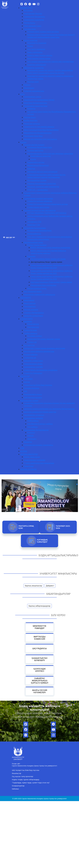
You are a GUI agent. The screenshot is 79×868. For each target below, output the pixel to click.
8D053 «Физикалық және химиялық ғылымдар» (51, 248)
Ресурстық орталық (32, 124)
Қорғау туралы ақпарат (37, 245)
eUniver (27, 382)
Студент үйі (32, 342)
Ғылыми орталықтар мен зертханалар (40, 210)
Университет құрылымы (34, 20)
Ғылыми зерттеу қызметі (34, 145)
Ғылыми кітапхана (32, 388)
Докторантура (30, 306)
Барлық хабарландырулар (39, 606)
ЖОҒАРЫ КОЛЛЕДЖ (29, 469)
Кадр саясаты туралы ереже (39, 58)
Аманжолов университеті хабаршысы (39, 295)
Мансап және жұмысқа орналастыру (39, 351)
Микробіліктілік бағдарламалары (38, 133)
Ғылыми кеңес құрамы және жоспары (43, 32)
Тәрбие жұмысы (31, 333)
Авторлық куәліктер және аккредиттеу (43, 187)
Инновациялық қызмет (37, 180)
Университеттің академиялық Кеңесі (39, 100)
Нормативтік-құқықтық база (36, 106)
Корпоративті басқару (33, 13)
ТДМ (22, 448)
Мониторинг (29, 88)
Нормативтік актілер (36, 162)
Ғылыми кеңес (30, 29)
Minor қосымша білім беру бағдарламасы (41, 130)
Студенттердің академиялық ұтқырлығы (41, 370)
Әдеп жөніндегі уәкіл (33, 26)
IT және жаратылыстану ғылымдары (39, 463)
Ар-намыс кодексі (35, 336)
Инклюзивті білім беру (33, 136)
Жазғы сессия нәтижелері (39, 691)
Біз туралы (28, 10)
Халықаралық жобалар (33, 418)
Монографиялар (34, 234)
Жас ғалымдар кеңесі (33, 291)
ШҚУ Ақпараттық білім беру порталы (26, 770)
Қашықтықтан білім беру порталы (38, 385)
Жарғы (30, 46)
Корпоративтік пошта (33, 394)
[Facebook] (26, 4)
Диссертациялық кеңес (34, 242)
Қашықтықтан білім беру (40, 659)
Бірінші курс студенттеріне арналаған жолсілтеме (44, 348)
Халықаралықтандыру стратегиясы (38, 445)
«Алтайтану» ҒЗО (34, 222)
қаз (7, 237)
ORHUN (30, 436)
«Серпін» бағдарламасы (34, 313)
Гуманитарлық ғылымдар (35, 460)
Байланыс (15, 789)
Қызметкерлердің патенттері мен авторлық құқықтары (50, 154)
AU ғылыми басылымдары (35, 228)
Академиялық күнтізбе (33, 367)
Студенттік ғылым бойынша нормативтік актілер (48, 204)
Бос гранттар (29, 345)
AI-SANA (24, 451)
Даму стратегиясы (35, 52)
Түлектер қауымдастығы (34, 91)
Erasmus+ (31, 433)
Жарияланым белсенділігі (38, 165)
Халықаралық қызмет (29, 401)
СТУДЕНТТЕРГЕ (27, 319)
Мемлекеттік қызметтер (34, 68)
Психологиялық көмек (33, 364)
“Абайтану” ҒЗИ (34, 225)
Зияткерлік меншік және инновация (42, 172)
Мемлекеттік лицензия (37, 43)
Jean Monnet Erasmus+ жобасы (40, 424)
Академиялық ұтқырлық (34, 415)
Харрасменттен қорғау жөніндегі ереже (44, 339)
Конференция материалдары (39, 231)
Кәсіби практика (31, 120)
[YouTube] (34, 4)
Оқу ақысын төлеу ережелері (23, 776)
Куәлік (33, 159)
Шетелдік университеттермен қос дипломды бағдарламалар (49, 409)
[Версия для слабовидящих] (4, 237)
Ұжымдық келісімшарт (37, 65)
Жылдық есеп (33, 82)
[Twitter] (22, 4)
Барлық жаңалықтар (34, 586)
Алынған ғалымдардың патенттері (42, 184)
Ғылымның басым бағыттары (40, 147)
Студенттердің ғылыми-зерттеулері (38, 199)
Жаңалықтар (17, 773)
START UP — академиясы (38, 190)
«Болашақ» (32, 439)
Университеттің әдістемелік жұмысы (39, 127)
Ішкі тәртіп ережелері (36, 49)
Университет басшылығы (34, 17)
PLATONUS (28, 379)
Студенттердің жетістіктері (38, 207)
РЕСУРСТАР (25, 376)
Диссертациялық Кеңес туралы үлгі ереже (48, 259)
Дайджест (50, 586)
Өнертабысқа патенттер (41, 156)
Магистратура (30, 303)
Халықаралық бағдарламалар (36, 430)
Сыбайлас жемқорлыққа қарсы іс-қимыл (39, 681)
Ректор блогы (30, 23)
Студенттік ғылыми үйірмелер (40, 201)
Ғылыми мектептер (35, 150)
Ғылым (23, 142)
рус (11, 237)
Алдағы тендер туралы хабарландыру (26, 780)
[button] (77, 484)
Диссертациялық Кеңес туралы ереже (46, 262)
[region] (39, 490)
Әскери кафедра (31, 355)
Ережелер (31, 109)
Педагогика (29, 466)
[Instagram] (38, 4)
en (14, 237)
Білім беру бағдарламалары (36, 103)
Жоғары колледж (31, 310)
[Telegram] (30, 4)
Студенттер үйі (30, 358)
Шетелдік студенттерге (33, 316)
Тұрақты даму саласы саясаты (40, 55)
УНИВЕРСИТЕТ (26, 8)
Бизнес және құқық (32, 457)
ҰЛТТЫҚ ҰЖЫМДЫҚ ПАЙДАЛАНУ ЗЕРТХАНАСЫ (47, 213)
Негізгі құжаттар (31, 40)
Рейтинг (27, 85)
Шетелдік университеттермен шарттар (40, 412)
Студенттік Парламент (33, 373)
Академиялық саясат (33, 97)
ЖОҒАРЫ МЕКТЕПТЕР (29, 454)
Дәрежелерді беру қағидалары (44, 285)
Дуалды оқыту (30, 117)
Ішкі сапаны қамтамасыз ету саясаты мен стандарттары (51, 62)
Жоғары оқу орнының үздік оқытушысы (40, 139)
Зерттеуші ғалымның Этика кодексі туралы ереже (51, 282)
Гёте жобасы (32, 427)
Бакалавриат (29, 300)
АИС (26, 391)
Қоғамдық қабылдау (42, 541)
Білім (23, 94)
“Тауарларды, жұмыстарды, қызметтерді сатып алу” (31, 783)
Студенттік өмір (30, 330)
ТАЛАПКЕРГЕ (26, 298)
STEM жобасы (33, 421)
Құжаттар (31, 169)
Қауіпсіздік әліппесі (39, 670)
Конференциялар (18, 786)
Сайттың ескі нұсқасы (33, 397)
